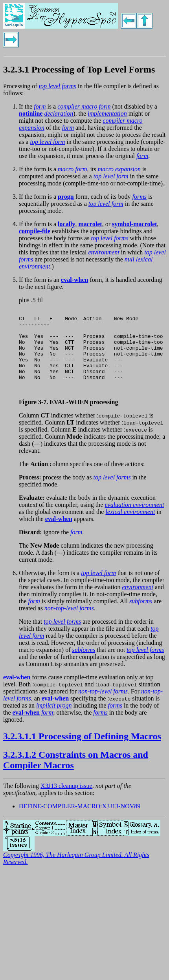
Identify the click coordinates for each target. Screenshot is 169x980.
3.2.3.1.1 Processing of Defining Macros (82, 753)
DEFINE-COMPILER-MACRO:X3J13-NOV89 (80, 823)
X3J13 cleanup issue (66, 802)
